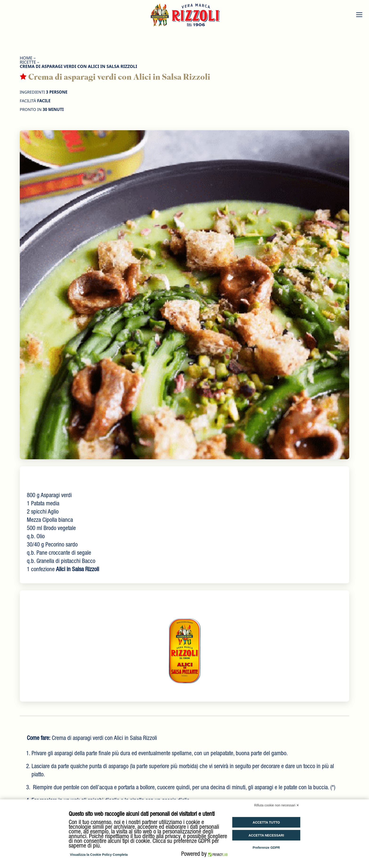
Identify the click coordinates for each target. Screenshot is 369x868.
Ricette (28, 62)
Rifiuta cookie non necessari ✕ (277, 805)
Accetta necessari (266, 835)
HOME (26, 58)
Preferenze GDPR (266, 848)
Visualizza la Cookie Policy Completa (99, 855)
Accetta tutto (266, 822)
